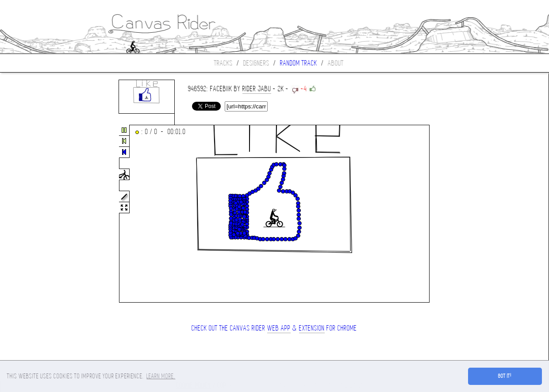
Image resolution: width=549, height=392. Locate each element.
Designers (256, 63)
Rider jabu (257, 89)
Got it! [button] (505, 376)
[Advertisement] (37, 214)
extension (312, 328)
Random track (299, 63)
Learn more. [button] (161, 376)
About (336, 63)
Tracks (223, 63)
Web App (279, 328)
